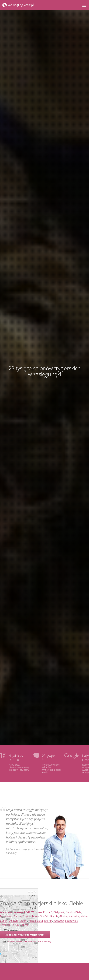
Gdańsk (44, 916)
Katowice (74, 916)
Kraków (18, 912)
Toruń (15, 925)
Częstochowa (31, 916)
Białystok (59, 912)
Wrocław (37, 912)
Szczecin (5, 925)
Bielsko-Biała (73, 912)
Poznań (48, 912)
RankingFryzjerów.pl (18, 5)
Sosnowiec (71, 921)
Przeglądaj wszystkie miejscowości (25, 935)
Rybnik (48, 921)
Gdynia (54, 916)
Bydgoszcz (6, 916)
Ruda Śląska (36, 921)
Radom (23, 921)
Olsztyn (13, 921)
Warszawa (6, 912)
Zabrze (24, 925)
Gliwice (63, 916)
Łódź (27, 912)
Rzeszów (59, 921)
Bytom (18, 916)
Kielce (84, 916)
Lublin (4, 921)
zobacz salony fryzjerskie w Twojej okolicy (30, 942)
